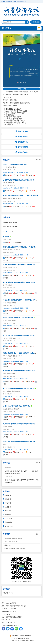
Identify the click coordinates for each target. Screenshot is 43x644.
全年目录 (7, 507)
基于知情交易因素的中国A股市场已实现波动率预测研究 (21, 282)
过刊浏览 (7, 511)
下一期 (11, 232)
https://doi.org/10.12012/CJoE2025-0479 (15, 361)
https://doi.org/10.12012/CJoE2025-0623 (15, 396)
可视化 (6, 260)
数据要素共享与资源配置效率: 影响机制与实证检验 (20, 371)
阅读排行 (7, 515)
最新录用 (7, 499)
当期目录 (7, 495)
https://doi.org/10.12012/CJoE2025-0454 (15, 273)
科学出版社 (8, 545)
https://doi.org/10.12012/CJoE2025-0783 (15, 308)
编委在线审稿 (21, 147)
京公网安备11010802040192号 (20, 636)
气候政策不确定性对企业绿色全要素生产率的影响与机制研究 (23, 424)
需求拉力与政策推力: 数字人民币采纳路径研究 (18, 318)
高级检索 (36, 22)
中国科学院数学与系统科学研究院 (15, 549)
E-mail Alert (8, 526)
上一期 (5, 232)
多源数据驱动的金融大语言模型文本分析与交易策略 (20, 265)
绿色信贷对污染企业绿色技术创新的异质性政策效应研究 (21, 441)
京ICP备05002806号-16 (21, 638)
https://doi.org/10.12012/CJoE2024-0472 (15, 449)
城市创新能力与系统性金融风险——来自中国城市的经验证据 (23, 335)
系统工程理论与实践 (11, 542)
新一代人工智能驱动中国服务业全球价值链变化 (19, 388)
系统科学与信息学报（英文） (13, 538)
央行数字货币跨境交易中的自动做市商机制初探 (18, 180)
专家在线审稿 (21, 137)
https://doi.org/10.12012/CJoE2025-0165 (15, 204)
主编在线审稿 (21, 142)
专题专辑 (7, 503)
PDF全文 (19, 175)
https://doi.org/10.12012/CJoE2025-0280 (15, 290)
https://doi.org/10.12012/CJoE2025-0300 (15, 379)
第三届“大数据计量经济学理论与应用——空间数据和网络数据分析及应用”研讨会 (22, 473)
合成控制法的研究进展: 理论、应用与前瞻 (17, 406)
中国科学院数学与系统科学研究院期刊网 (14, 2)
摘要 (7, 175)
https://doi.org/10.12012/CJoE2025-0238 (15, 414)
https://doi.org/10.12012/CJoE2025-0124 (15, 172)
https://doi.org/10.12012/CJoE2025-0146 (15, 255)
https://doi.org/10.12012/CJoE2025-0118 (15, 432)
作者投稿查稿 (21, 131)
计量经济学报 (6, 28)
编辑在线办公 (21, 152)
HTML (31, 175)
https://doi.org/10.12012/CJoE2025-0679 (15, 326)
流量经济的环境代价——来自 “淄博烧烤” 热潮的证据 (20, 353)
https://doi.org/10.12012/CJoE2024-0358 (15, 343)
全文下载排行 (8, 518)
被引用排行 (8, 522)
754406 (11, 593)
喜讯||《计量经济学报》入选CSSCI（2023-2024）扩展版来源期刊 (22, 482)
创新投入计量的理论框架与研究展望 (15, 164)
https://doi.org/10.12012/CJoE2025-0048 (15, 188)
